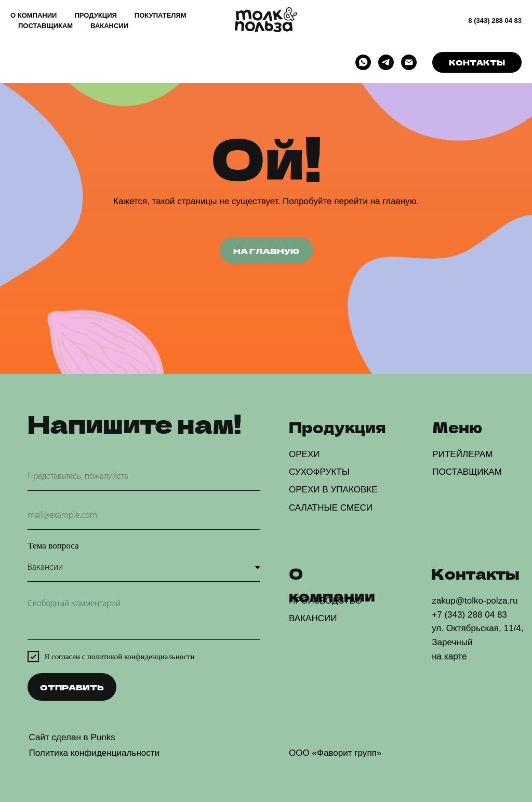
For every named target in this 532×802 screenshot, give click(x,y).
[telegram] (386, 62)
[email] (144, 516)
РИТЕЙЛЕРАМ (462, 454)
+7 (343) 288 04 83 (469, 615)
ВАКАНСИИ (109, 26)
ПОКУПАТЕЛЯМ (161, 15)
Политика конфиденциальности (94, 753)
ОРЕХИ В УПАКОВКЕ (333, 490)
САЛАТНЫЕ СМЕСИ (331, 508)
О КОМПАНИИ (34, 15)
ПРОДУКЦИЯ (95, 15)
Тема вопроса (53, 546)
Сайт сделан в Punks (72, 737)
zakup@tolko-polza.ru (475, 601)
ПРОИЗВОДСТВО (325, 601)
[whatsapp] (363, 62)
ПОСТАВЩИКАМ (45, 26)
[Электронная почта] (409, 62)
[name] (144, 477)
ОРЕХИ (304, 454)
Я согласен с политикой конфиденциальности (119, 657)
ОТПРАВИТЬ (72, 687)
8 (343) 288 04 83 (495, 21)
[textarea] (144, 616)
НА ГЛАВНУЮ (266, 251)
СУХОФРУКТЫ (319, 472)
